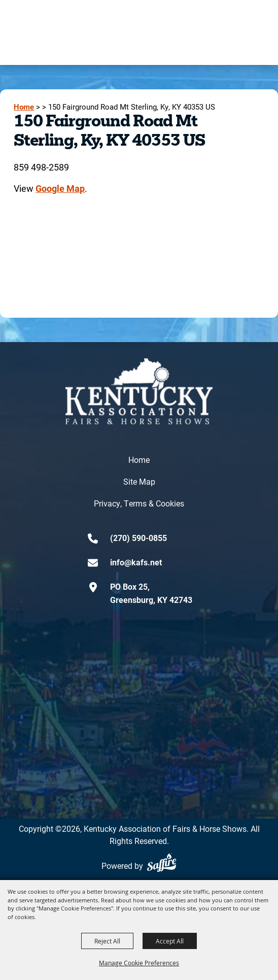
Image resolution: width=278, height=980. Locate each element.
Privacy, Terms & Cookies (139, 503)
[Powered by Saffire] (162, 863)
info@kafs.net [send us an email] (136, 562)
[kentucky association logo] (139, 391)
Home (24, 107)
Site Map (139, 481)
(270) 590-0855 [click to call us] (138, 538)
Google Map (60, 188)
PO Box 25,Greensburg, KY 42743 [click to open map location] (151, 593)
